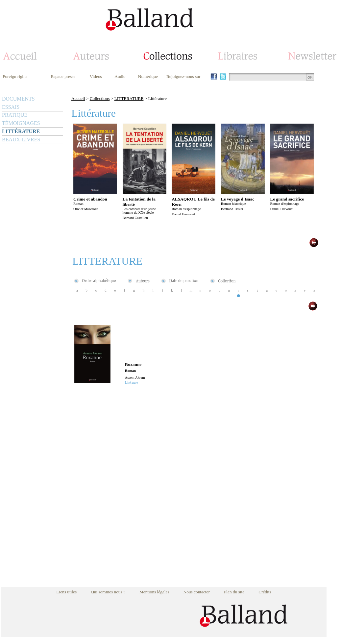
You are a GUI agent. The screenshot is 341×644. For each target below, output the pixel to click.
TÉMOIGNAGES (21, 123)
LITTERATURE (129, 98)
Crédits (265, 592)
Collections (100, 98)
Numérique (148, 76)
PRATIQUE (15, 115)
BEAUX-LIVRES (21, 140)
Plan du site (234, 592)
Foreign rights (15, 76)
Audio (120, 76)
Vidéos (96, 76)
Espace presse (63, 76)
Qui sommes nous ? (108, 592)
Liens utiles (66, 592)
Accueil (78, 98)
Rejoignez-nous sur (183, 76)
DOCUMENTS (18, 99)
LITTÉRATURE (21, 131)
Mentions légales (154, 592)
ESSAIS (11, 107)
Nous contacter (197, 592)
